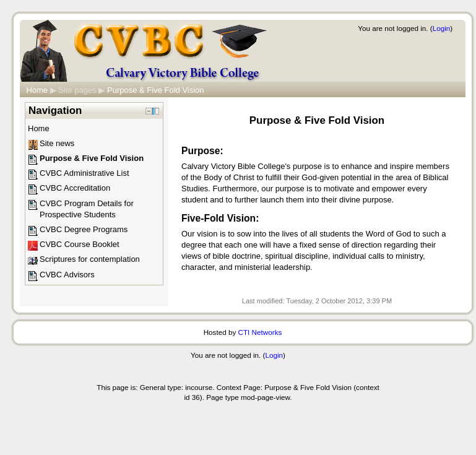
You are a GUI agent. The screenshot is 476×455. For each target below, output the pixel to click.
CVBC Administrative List (84, 173)
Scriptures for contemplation (90, 259)
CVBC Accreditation (75, 188)
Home (37, 90)
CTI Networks (260, 332)
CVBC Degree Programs (84, 229)
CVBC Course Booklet (80, 244)
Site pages (77, 90)
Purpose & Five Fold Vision (156, 90)
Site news (57, 143)
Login (442, 28)
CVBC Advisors (67, 275)
